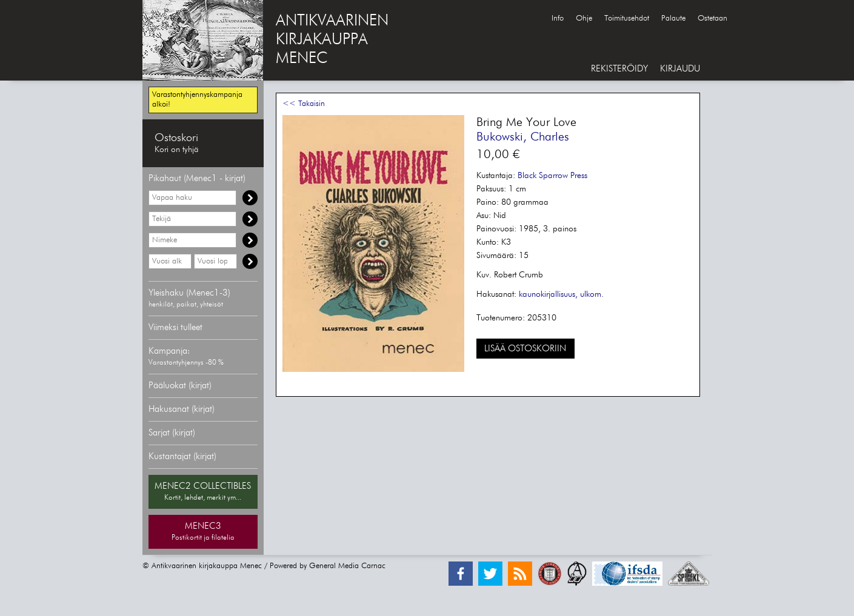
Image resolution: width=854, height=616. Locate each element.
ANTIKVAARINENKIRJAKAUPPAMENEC (332, 40)
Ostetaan (712, 18)
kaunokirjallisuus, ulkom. (561, 294)
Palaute (673, 18)
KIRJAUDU (680, 69)
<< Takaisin (304, 104)
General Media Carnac (347, 566)
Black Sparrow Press (552, 176)
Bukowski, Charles (523, 137)
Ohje (584, 18)
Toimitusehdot (627, 18)
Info (558, 18)
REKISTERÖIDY (619, 69)
